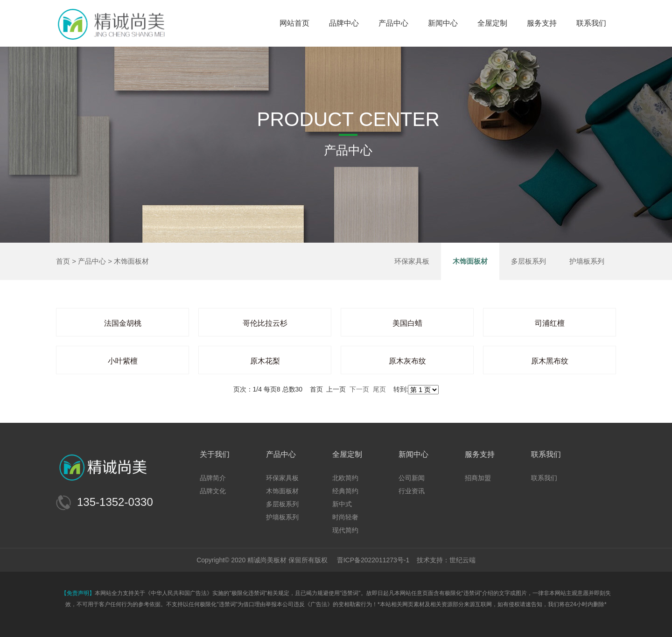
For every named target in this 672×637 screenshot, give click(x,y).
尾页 (379, 389)
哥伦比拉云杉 (265, 323)
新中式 (342, 504)
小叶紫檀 (123, 361)
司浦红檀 (550, 323)
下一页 (359, 389)
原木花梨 (265, 361)
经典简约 (345, 491)
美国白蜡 (407, 323)
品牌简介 (213, 478)
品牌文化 (213, 491)
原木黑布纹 (550, 361)
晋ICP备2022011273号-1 (373, 560)
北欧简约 (345, 478)
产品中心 (393, 23)
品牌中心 (344, 23)
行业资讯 (412, 491)
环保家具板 (412, 261)
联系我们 (591, 23)
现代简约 (345, 530)
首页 (63, 261)
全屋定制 (492, 23)
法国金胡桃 (123, 323)
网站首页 (294, 23)
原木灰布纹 (407, 361)
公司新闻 (412, 478)
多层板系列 (528, 261)
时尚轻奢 (345, 517)
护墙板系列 (587, 261)
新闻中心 (443, 23)
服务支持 (542, 23)
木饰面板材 (131, 261)
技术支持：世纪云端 (446, 560)
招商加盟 (478, 478)
